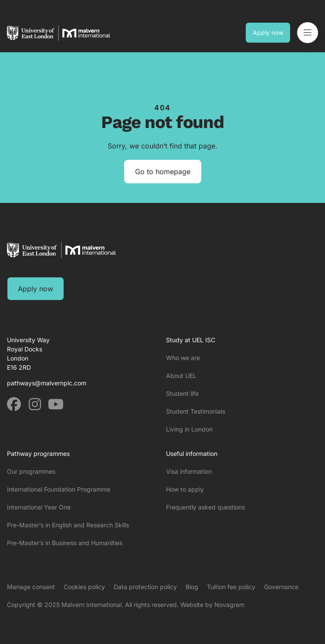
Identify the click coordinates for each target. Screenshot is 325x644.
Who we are (183, 358)
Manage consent (31, 587)
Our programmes (31, 471)
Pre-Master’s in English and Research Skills (68, 525)
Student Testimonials (196, 411)
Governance (281, 587)
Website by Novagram (212, 605)
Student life (182, 393)
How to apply (185, 489)
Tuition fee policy (231, 587)
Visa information (189, 471)
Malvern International (91, 605)
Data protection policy (145, 587)
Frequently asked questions (205, 507)
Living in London (189, 429)
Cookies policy (84, 587)
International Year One (39, 507)
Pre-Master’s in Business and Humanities (65, 543)
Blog (192, 587)
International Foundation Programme (59, 489)
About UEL (181, 376)
